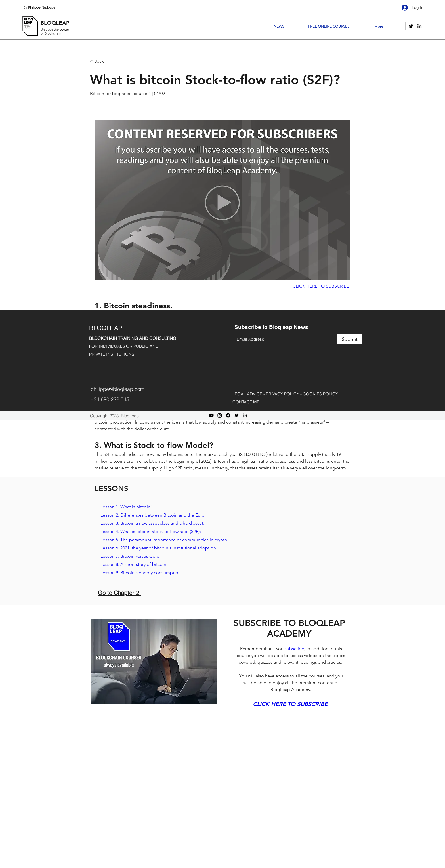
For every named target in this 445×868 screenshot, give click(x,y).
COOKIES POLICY (320, 394)
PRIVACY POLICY (283, 394)
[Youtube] (211, 415)
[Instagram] (220, 415)
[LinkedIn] (419, 26)
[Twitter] (411, 26)
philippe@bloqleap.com (117, 389)
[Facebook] (228, 415)
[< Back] (110, 61)
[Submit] (350, 339)
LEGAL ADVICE (247, 394)
